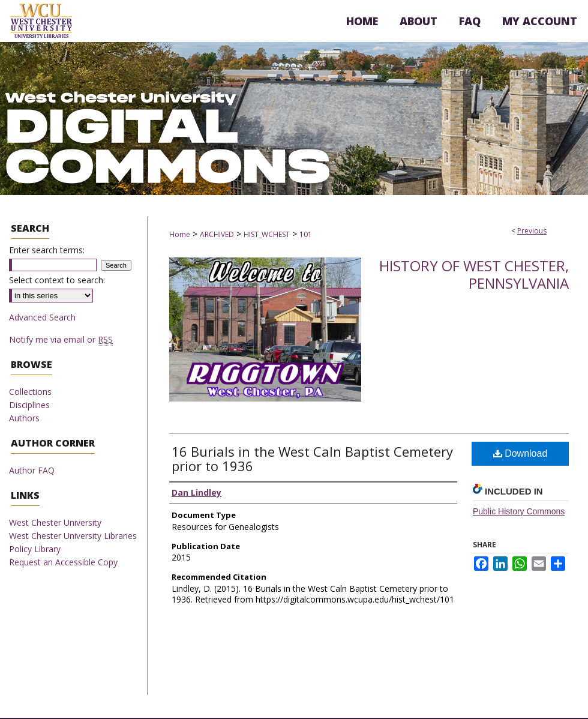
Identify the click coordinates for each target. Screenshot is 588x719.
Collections (30, 392)
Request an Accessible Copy (63, 562)
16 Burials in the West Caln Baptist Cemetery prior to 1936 (312, 459)
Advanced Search (42, 317)
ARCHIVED (217, 234)
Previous (532, 231)
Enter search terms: (47, 250)
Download (520, 453)
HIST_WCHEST (267, 234)
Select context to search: (57, 280)
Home (180, 234)
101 (306, 234)
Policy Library (35, 549)
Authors (24, 418)
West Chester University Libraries (73, 536)
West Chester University (55, 522)
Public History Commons (519, 511)
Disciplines (29, 405)
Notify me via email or (61, 339)
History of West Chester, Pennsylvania (474, 274)
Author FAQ (32, 470)
